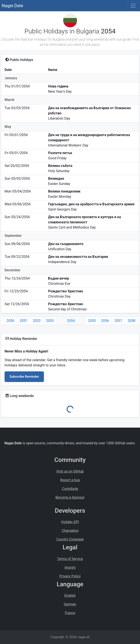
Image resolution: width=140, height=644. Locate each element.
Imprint (70, 567)
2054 (71, 321)
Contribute (70, 489)
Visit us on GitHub (70, 471)
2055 (92, 321)
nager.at (84, 637)
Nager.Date (12, 6)
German (70, 604)
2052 (37, 321)
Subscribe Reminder (24, 377)
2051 (24, 321)
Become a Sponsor (70, 497)
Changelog (70, 531)
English (70, 595)
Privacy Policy (70, 576)
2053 (50, 321)
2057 (118, 321)
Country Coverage (70, 539)
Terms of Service (70, 559)
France (70, 613)
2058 (131, 321)
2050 (10, 321)
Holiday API (70, 522)
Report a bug (70, 480)
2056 (105, 321)
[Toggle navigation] (133, 6)
